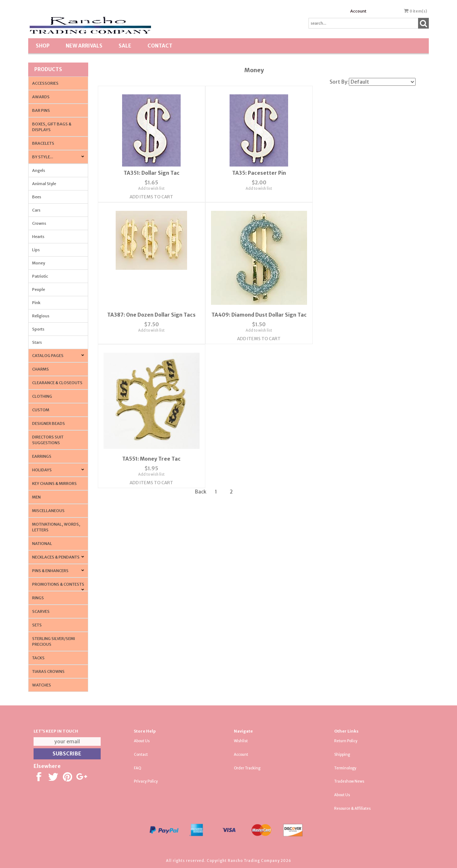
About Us (142, 741)
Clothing (42, 396)
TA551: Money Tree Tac (256, 311)
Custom (41, 410)
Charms (41, 369)
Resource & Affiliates (352, 809)
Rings (38, 598)
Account (358, 11)
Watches (42, 685)
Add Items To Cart (151, 196)
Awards (41, 97)
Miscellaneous (48, 511)
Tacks (38, 658)
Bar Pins (41, 110)
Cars (36, 210)
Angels (39, 170)
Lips (36, 250)
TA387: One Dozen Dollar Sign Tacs (362, 173)
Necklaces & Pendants (56, 557)
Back (201, 351)
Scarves (41, 611)
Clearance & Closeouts (57, 383)
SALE (125, 46)
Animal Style (44, 184)
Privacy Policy (146, 781)
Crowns (39, 223)
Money (39, 263)
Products (48, 69)
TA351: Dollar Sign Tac (150, 173)
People (39, 289)
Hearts (38, 237)
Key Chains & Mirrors (54, 483)
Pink (36, 303)
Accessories (45, 83)
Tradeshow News (349, 781)
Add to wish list (151, 188)
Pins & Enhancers (50, 571)
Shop (43, 46)
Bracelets (43, 143)
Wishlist (241, 741)
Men (36, 497)
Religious (41, 316)
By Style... (43, 157)
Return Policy (346, 741)
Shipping (342, 755)
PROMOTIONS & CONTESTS (58, 584)
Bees (37, 197)
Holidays (42, 470)
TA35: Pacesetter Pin (257, 173)
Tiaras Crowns (48, 671)
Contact (160, 46)
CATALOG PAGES (48, 356)
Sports (38, 329)
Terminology (345, 768)
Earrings (42, 456)
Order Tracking (247, 768)
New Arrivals (84, 46)
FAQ (138, 768)
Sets (37, 625)
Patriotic (40, 276)
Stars (37, 342)
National (42, 544)
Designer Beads (49, 423)
